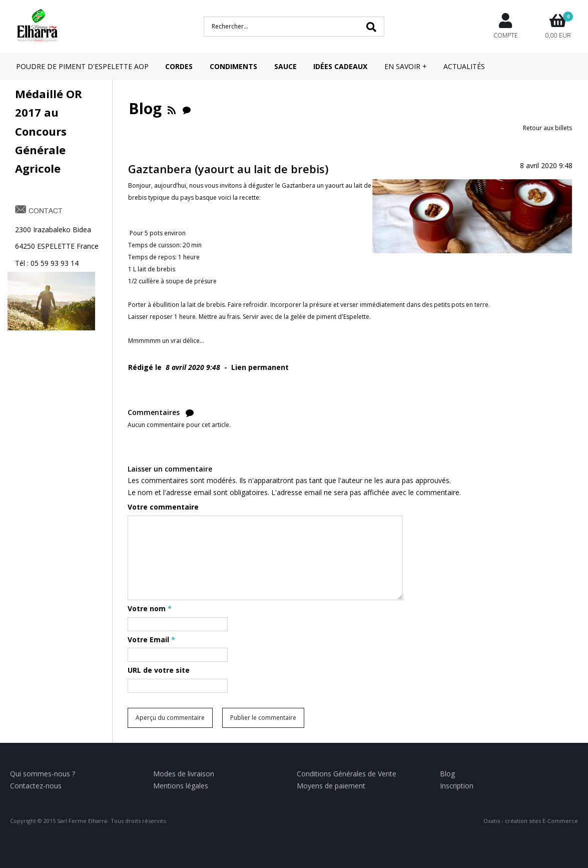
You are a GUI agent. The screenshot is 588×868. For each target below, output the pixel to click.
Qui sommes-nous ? (43, 774)
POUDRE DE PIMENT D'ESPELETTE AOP (82, 66)
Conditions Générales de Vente (347, 774)
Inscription (457, 786)
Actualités (464, 66)
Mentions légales (181, 786)
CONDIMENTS (233, 66)
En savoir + (406, 66)
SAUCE (285, 66)
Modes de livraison (184, 774)
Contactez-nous (36, 786)
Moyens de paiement (331, 786)
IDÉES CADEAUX (340, 66)
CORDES (179, 66)
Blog (447, 774)
